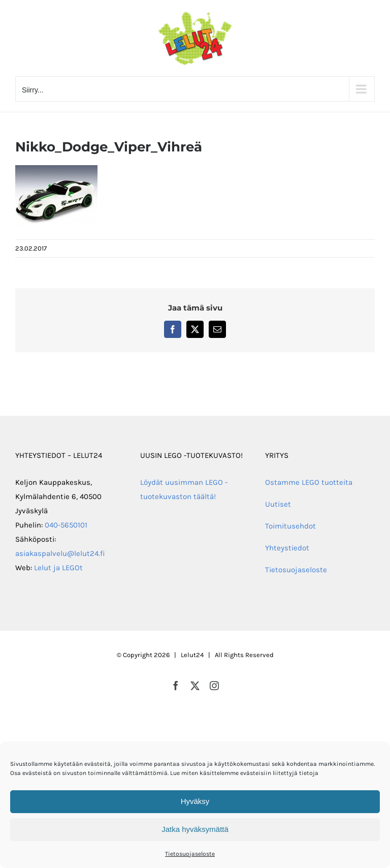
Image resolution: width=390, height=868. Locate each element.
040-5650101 (66, 525)
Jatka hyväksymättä (195, 829)
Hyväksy (195, 801)
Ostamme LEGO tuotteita (309, 482)
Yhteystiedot (287, 548)
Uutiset (278, 504)
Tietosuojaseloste (190, 854)
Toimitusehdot (290, 526)
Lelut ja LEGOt (58, 568)
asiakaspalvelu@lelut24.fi (60, 553)
